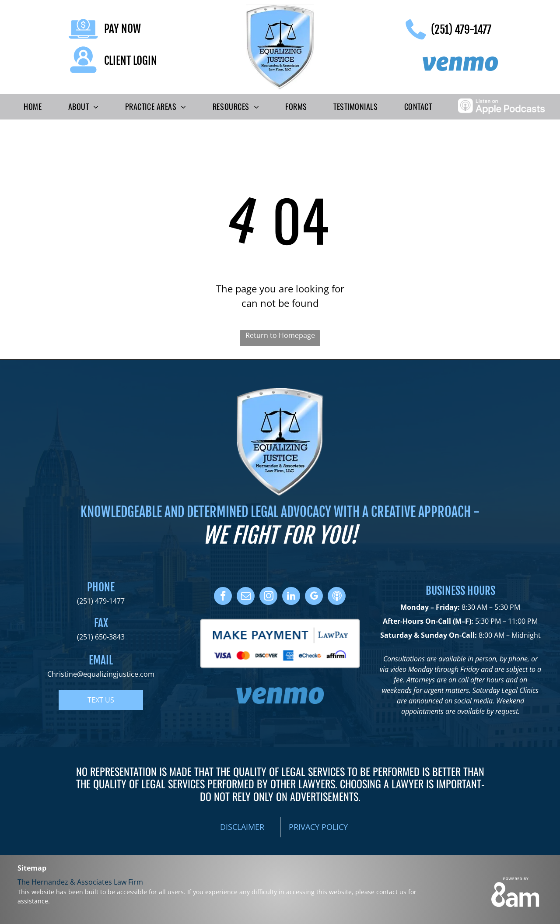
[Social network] (337, 597)
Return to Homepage (280, 335)
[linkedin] (291, 597)
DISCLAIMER (242, 827)
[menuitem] (33, 107)
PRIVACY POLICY (318, 827)
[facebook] (223, 597)
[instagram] (268, 597)
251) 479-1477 (102, 601)
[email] (246, 597)
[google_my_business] (314, 597)
